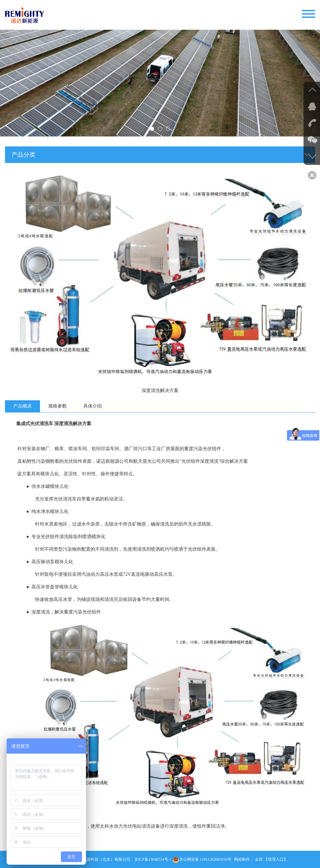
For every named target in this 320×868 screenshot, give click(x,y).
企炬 (259, 859)
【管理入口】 (276, 859)
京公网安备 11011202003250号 (202, 859)
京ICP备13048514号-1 (153, 859)
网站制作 (242, 859)
